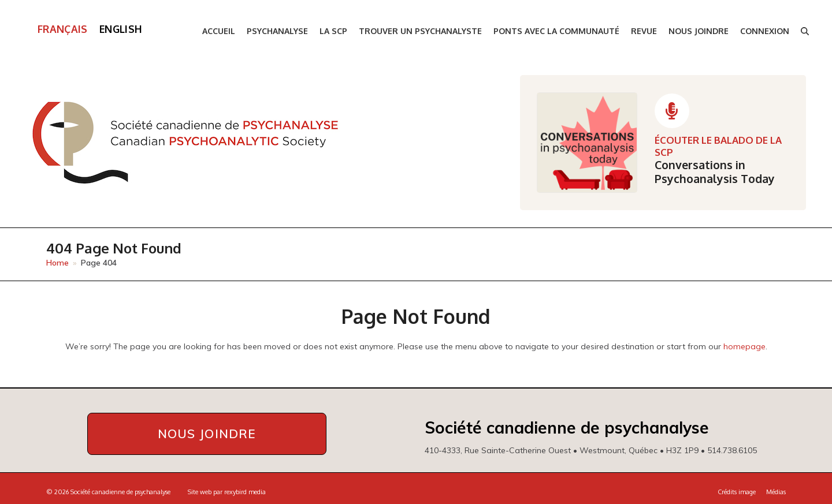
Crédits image (737, 492)
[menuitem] (63, 29)
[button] (805, 31)
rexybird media (245, 492)
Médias (776, 492)
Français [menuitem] (63, 29)
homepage (744, 346)
